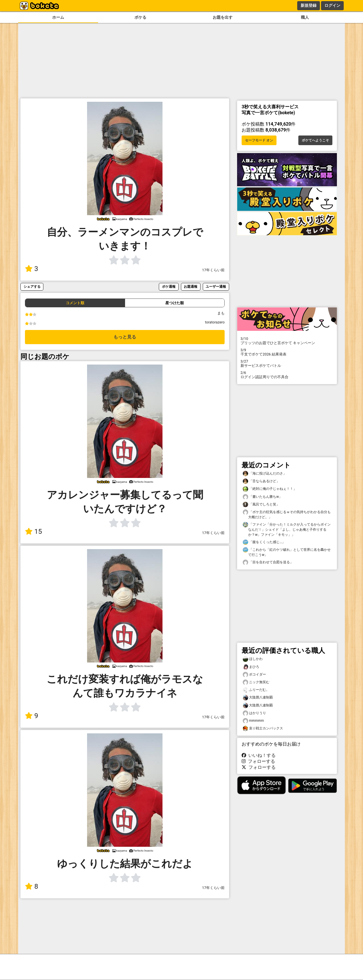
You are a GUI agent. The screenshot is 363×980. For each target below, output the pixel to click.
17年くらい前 (213, 270)
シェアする (32, 286)
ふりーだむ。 (256, 690)
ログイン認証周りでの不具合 (287, 375)
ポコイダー (254, 675)
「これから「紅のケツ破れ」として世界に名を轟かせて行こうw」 (287, 552)
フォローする (258, 761)
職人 (305, 17)
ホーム (58, 17)
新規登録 (309, 5)
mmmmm (253, 721)
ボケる (140, 17)
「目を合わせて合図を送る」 (268, 562)
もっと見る (125, 337)
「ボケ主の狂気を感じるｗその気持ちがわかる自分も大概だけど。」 (287, 514)
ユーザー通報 (216, 286)
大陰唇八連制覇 (258, 698)
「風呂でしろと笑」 (261, 504)
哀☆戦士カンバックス (263, 728)
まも (221, 313)
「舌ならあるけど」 (261, 481)
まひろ (251, 667)
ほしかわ (253, 659)
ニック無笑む (256, 682)
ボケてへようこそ (315, 140)
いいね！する (259, 755)
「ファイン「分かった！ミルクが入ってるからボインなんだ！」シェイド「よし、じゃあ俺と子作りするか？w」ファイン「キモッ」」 (287, 529)
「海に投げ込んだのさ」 (265, 474)
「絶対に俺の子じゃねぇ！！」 (270, 489)
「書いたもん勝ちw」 (262, 497)
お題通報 (191, 286)
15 (33, 532)
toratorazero (215, 322)
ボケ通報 (169, 286)
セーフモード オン (259, 140)
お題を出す (223, 17)
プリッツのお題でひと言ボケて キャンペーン (287, 341)
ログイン (332, 5)
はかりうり (254, 713)
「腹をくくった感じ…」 (264, 542)
